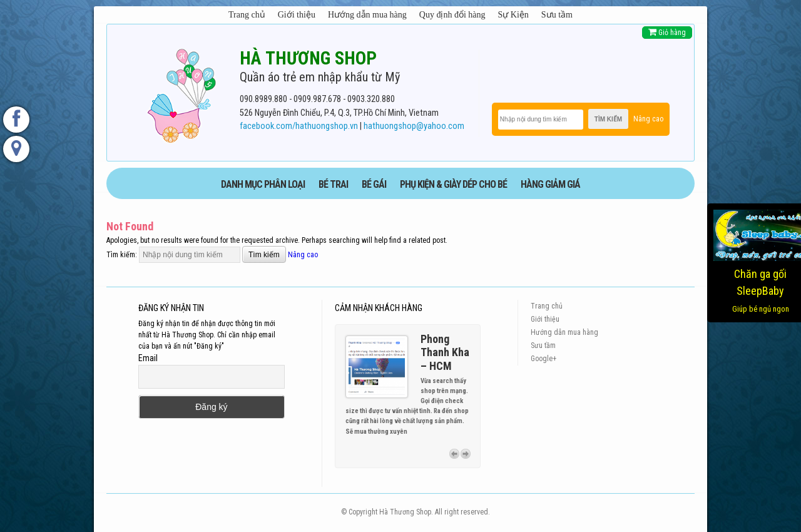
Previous (454, 454)
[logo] (181, 93)
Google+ (543, 359)
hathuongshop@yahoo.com (414, 126)
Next (466, 454)
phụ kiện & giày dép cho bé (453, 184)
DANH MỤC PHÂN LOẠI (263, 184)
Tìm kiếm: (122, 255)
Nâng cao (648, 119)
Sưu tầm (557, 15)
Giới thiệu (297, 15)
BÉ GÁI (374, 184)
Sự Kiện (513, 15)
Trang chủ (247, 15)
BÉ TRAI (333, 184)
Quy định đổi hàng (452, 15)
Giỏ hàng (667, 32)
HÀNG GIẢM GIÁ (550, 184)
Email (148, 358)
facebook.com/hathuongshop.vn (299, 126)
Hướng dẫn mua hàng (367, 15)
